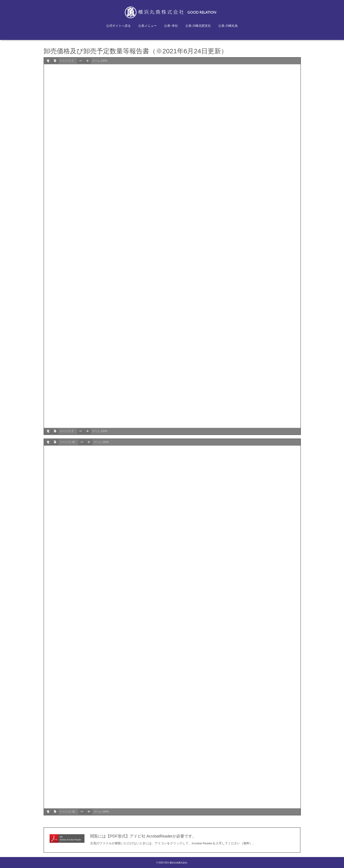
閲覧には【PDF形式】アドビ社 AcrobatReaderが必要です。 (143, 836)
